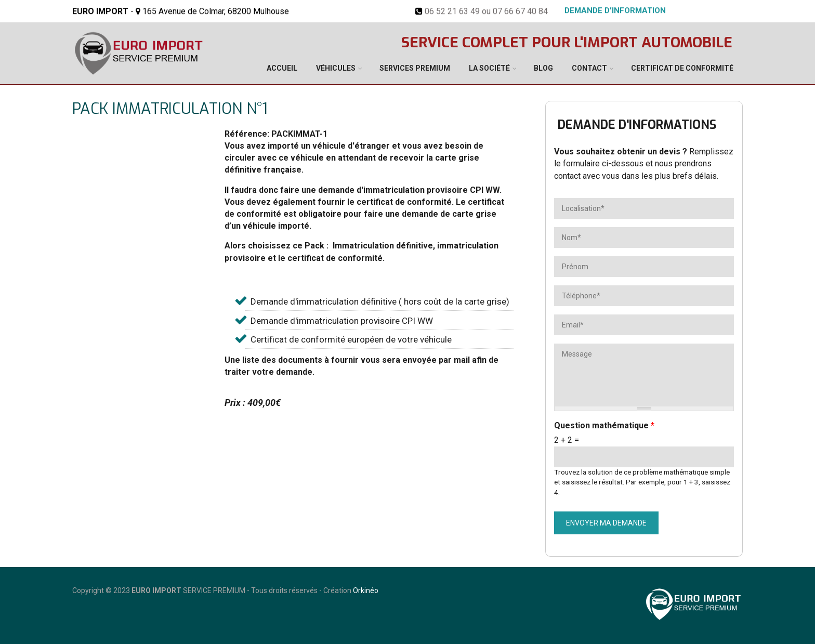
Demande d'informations (637, 125)
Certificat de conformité (682, 68)
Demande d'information (615, 10)
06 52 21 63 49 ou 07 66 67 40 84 (486, 11)
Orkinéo (366, 590)
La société (489, 68)
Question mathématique (604, 425)
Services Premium (415, 68)
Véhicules (336, 68)
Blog (543, 68)
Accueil (282, 68)
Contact (589, 68)
